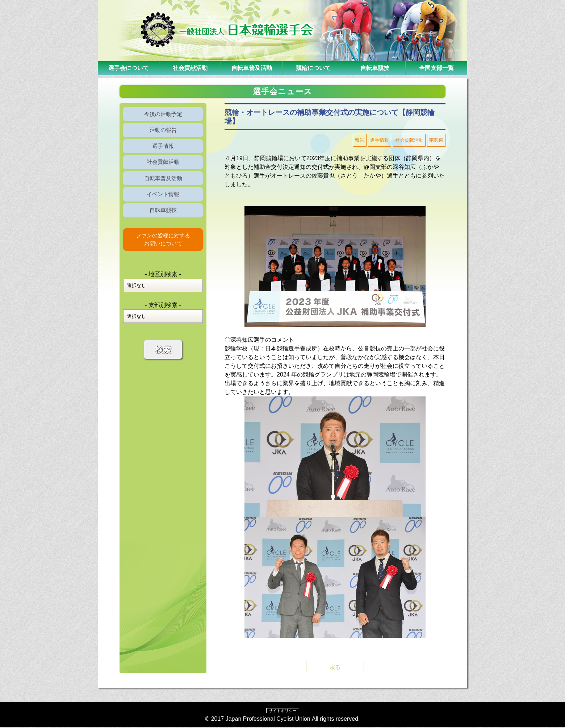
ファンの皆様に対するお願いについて (163, 252)
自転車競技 (375, 68)
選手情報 (163, 150)
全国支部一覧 (436, 68)
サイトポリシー (282, 711)
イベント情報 (163, 203)
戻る (335, 667)
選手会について (129, 68)
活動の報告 (163, 132)
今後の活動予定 (163, 115)
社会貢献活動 (190, 68)
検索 (163, 364)
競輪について (313, 68)
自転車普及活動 (252, 68)
